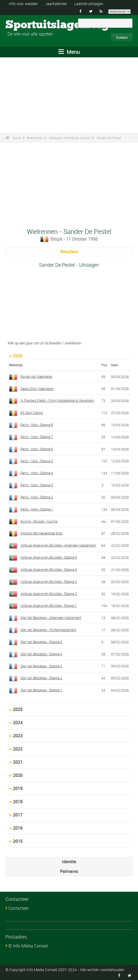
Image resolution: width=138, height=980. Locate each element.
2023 (18, 736)
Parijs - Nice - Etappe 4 (37, 473)
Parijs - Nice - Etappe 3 (37, 485)
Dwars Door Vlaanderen (37, 389)
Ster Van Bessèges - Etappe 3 (41, 666)
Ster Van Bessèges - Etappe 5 (41, 642)
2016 (18, 828)
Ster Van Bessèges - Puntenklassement (48, 630)
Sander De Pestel (109, 138)
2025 (18, 709)
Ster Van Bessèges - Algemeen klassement (51, 618)
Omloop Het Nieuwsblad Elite (41, 533)
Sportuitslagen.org (26, 25)
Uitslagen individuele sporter (70, 138)
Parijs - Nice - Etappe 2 (37, 497)
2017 (18, 815)
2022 (18, 749)
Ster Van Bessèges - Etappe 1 (41, 690)
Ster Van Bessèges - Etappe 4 (41, 654)
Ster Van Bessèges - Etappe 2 (41, 678)
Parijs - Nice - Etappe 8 (37, 425)
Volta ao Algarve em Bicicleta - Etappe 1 (49, 605)
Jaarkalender (56, 4)
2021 (18, 762)
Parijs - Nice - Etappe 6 (37, 449)
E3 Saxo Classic (32, 413)
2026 (18, 356)
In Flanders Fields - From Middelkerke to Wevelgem (57, 400)
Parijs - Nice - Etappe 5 (37, 461)
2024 (18, 722)
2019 (18, 788)
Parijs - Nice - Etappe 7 (37, 437)
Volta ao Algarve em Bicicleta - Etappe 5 (49, 557)
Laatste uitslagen (89, 4)
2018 (18, 802)
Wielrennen (35, 138)
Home (17, 138)
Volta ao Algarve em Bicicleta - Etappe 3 (49, 581)
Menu (69, 52)
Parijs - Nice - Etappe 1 (37, 509)
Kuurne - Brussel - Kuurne (39, 521)
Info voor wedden (23, 4)
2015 (18, 841)
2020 (18, 775)
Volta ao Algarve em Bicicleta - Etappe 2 (49, 594)
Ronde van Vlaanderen (36, 376)
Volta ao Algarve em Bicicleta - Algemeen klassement (58, 545)
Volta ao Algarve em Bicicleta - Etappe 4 (49, 569)
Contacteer (19, 908)
